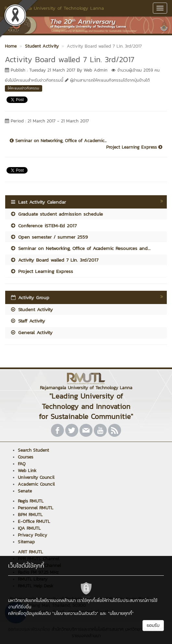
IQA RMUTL (29, 528)
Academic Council (36, 484)
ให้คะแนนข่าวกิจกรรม (24, 88)
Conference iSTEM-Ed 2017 (43, 226)
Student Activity (31, 309)
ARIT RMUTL (30, 552)
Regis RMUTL (31, 501)
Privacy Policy (32, 535)
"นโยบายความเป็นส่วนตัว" (75, 613)
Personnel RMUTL (36, 508)
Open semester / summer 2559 (49, 237)
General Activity (31, 332)
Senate (25, 491)
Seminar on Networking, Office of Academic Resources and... (80, 248)
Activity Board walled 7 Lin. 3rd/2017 (54, 260)
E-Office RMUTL (34, 521)
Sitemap (26, 542)
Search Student (33, 450)
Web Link (27, 471)
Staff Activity (28, 321)
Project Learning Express (134, 147)
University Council (36, 477)
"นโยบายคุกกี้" (121, 613)
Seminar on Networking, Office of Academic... (58, 141)
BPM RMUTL (30, 515)
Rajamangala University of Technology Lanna (54, 8)
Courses (25, 457)
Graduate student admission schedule (56, 214)
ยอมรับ (153, 625)
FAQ (22, 464)
